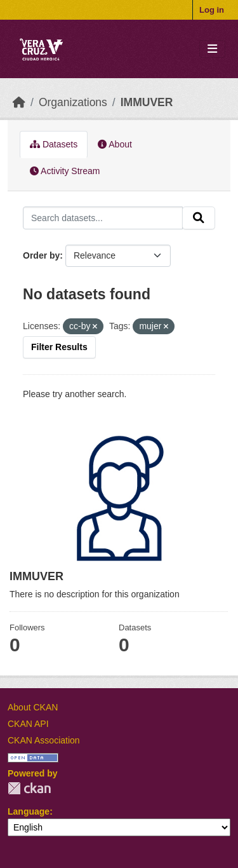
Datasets (54, 144)
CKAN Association (44, 740)
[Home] (19, 102)
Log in (212, 10)
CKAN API (28, 724)
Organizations (73, 102)
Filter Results (59, 347)
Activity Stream (65, 171)
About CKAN (33, 707)
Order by (41, 255)
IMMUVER (147, 102)
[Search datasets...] (103, 218)
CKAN (29, 788)
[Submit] (199, 218)
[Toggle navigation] (212, 49)
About (115, 144)
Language (29, 811)
